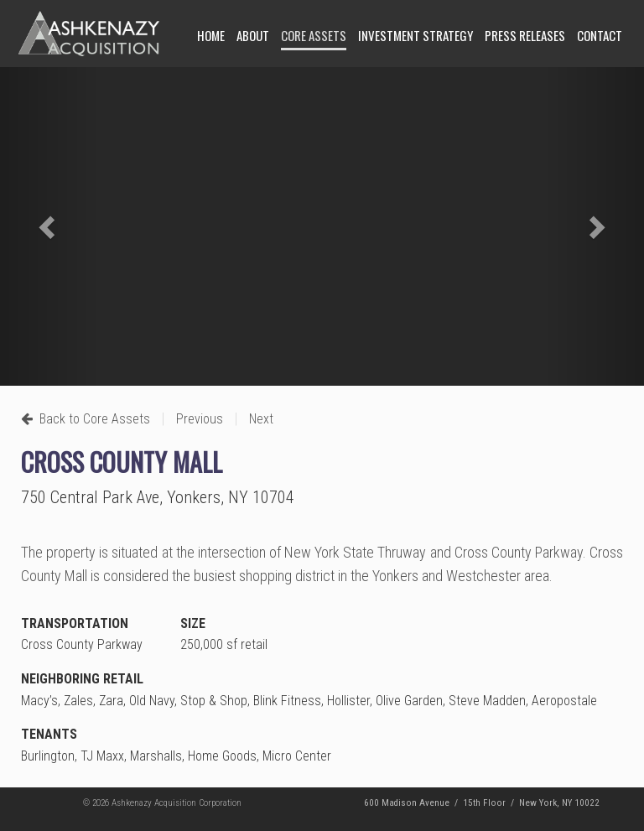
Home (211, 35)
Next (261, 419)
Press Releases (525, 35)
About (253, 35)
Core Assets (314, 35)
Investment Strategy (415, 35)
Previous (200, 419)
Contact (600, 35)
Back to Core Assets (86, 419)
